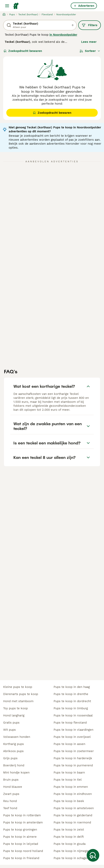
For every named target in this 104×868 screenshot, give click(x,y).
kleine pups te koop (18, 687)
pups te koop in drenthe (71, 694)
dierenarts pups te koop (21, 694)
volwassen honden (17, 737)
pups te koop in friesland (21, 858)
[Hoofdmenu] (7, 6)
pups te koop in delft (69, 837)
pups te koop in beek (69, 801)
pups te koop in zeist (69, 830)
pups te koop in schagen (71, 858)
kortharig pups (13, 744)
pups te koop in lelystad (21, 844)
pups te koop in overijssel (72, 737)
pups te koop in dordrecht (72, 701)
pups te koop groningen (20, 830)
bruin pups (11, 780)
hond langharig (14, 715)
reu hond (10, 801)
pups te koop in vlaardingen (73, 730)
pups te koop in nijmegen (72, 851)
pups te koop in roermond (72, 822)
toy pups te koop (15, 708)
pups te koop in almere (20, 837)
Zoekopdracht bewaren (23, 51)
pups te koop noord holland (23, 851)
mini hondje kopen (16, 773)
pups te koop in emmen (71, 787)
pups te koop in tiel (68, 780)
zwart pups (11, 794)
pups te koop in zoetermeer (74, 751)
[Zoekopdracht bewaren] (93, 855)
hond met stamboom (18, 701)
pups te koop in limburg (71, 708)
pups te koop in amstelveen (74, 808)
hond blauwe (13, 787)
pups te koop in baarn (69, 773)
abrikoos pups (13, 751)
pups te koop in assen (69, 744)
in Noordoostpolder (63, 35)
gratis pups (11, 723)
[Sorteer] (90, 51)
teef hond (10, 808)
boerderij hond (14, 765)
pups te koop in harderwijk (73, 758)
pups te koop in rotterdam (22, 815)
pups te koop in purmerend (73, 765)
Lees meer (89, 42)
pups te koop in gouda (70, 844)
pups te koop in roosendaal (73, 715)
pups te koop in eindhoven (73, 794)
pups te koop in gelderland (73, 815)
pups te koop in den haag (72, 687)
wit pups (9, 730)
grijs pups (10, 758)
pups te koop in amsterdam (23, 822)
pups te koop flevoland (70, 723)
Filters (90, 25)
